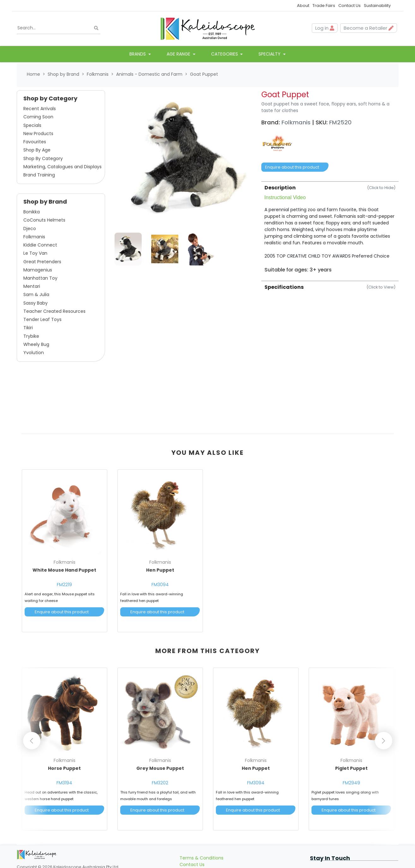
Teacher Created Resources (54, 311)
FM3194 (64, 778)
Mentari (32, 286)
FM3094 (160, 585)
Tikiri (28, 328)
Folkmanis (34, 237)
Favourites (35, 142)
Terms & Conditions (202, 848)
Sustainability (377, 6)
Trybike (31, 336)
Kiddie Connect (40, 245)
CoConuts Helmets (44, 220)
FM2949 (351, 778)
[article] (65, 550)
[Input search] (59, 28)
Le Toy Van (35, 253)
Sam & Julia (36, 294)
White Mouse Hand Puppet (64, 570)
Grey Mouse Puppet (160, 763)
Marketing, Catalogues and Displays (62, 167)
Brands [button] (138, 54)
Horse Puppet (64, 763)
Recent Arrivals (40, 109)
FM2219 (64, 585)
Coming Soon (38, 117)
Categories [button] (225, 54)
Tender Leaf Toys (42, 319)
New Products (38, 134)
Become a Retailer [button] (369, 28)
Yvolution (34, 353)
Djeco (30, 229)
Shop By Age (37, 150)
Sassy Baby (36, 303)
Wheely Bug (36, 344)
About (303, 6)
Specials (32, 125)
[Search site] (96, 28)
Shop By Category (43, 158)
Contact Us (350, 6)
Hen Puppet (160, 570)
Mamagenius (38, 270)
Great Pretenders (42, 262)
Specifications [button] (330, 287)
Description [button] (330, 188)
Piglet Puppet (351, 763)
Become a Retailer (200, 861)
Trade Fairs (324, 6)
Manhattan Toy (40, 278)
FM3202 (160, 778)
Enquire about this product (292, 167)
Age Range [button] (179, 54)
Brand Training (39, 175)
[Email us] (314, 861)
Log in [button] (325, 28)
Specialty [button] (270, 54)
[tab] (330, 227)
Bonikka (32, 212)
